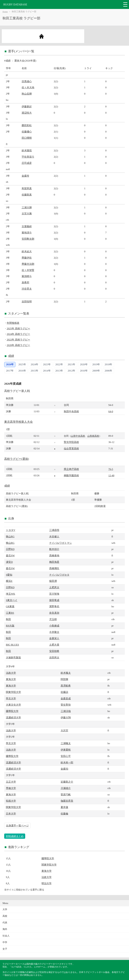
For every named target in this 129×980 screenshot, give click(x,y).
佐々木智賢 (28, 270)
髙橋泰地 (54, 555)
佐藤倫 (64, 814)
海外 (5, 929)
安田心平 (66, 756)
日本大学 (11, 814)
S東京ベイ (12, 600)
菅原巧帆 (66, 795)
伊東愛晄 (66, 750)
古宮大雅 (27, 213)
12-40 (111, 475)
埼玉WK (10, 594)
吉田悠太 (54, 657)
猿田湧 (53, 581)
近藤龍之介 (67, 782)
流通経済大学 (13, 717)
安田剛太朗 (28, 239)
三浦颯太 (66, 743)
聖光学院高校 (71, 442)
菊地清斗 (27, 233)
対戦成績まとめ (15, 836)
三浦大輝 (27, 207)
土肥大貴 (54, 645)
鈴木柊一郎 (67, 762)
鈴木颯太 (66, 673)
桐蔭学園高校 (71, 475)
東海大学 (11, 679)
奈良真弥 (54, 613)
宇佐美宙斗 (28, 157)
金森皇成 (66, 698)
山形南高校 (93, 436)
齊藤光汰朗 (28, 264)
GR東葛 (10, 606)
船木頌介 (54, 549)
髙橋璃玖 (54, 568)
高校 (5, 916)
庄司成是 (27, 163)
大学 (5, 909)
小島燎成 (54, 626)
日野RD (10, 549)
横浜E (9, 581)
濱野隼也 (54, 606)
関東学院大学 (13, 692)
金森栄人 (54, 638)
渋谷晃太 (27, 289)
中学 (5, 942)
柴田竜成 (54, 600)
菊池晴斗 (27, 276)
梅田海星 (54, 562)
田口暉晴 (27, 138)
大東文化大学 (13, 705)
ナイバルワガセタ (59, 575)
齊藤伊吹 (27, 258)
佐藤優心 (27, 132)
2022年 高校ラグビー (18, 340)
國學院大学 (12, 711)
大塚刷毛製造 (13, 657)
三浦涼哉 (66, 711)
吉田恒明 (27, 301)
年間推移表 (13, 323)
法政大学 (11, 673)
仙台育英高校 (71, 448)
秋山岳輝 (27, 94)
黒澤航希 (66, 686)
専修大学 (11, 788)
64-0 (111, 411)
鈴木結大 (27, 251)
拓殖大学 (11, 801)
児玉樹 (53, 619)
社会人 (6, 936)
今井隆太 (54, 632)
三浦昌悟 (54, 530)
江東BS (10, 613)
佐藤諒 (64, 692)
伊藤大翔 (66, 717)
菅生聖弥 (66, 705)
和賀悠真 (27, 188)
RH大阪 (10, 626)
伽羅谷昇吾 (67, 801)
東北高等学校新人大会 (18, 422)
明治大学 (47, 883)
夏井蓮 (64, 807)
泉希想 (25, 282)
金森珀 (64, 769)
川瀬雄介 (66, 788)
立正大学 (11, 782)
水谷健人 (54, 536)
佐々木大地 (28, 87)
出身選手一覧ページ (17, 826)
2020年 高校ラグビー (18, 345)
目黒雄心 (27, 81)
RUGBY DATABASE (15, 4)
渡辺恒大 (27, 113)
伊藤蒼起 (27, 106)
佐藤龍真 (27, 195)
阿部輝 (64, 679)
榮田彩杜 (27, 125)
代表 (5, 923)
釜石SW (10, 555)
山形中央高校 (78, 436)
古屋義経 (27, 226)
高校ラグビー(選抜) (17, 459)
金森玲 (25, 176)
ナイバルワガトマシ (61, 543)
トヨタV (11, 530)
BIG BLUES (12, 645)
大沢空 (64, 730)
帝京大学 (11, 698)
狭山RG (10, 536)
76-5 (111, 469)
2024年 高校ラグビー (18, 334)
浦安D (9, 562)
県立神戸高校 (71, 469)
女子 (5, 949)
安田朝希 (54, 651)
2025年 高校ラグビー (18, 328)
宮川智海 (54, 594)
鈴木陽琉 (27, 150)
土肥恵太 (54, 587)
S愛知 (9, 575)
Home (5, 12)
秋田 (8, 619)
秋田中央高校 (71, 411)
